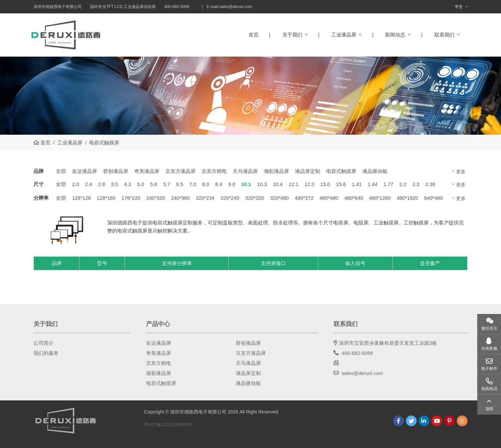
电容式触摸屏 (341, 171)
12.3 (309, 184)
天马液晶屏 (245, 171)
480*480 (329, 198)
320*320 (255, 198)
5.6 (154, 184)
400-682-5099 (357, 353)
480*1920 (407, 198)
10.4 (278, 184)
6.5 (180, 184)
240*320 (156, 198)
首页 (254, 35)
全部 (61, 171)
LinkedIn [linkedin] (424, 421)
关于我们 (292, 35)
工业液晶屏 (344, 35)
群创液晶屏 (116, 171)
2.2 (403, 184)
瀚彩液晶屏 (276, 171)
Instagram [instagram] (462, 421)
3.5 (115, 184)
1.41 (357, 184)
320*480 (279, 198)
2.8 (102, 184)
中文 (459, 7)
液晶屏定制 (308, 171)
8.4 (219, 184)
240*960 (181, 198)
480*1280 (380, 198)
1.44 (373, 184)
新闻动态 (395, 35)
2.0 (76, 184)
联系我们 (444, 35)
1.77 (388, 184)
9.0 (232, 184)
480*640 (354, 198)
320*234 (205, 198)
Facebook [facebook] (399, 421)
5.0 (140, 184)
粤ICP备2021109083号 (168, 425)
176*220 (131, 198)
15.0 (325, 184)
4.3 (128, 184)
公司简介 (44, 343)
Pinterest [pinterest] (449, 421)
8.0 (206, 184)
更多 (461, 172)
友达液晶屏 (85, 171)
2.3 (416, 184)
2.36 (430, 184)
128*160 (106, 198)
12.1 (294, 184)
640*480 (434, 198)
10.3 (262, 184)
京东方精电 (214, 171)
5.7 (167, 184)
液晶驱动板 (375, 171)
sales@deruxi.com (236, 7)
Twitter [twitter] (411, 421)
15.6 (341, 184)
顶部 (489, 409)
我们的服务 (46, 353)
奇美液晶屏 (147, 171)
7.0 (193, 184)
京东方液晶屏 (181, 171)
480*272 (304, 198)
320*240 (230, 198)
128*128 (81, 198)
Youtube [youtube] (437, 421)
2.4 (89, 184)
